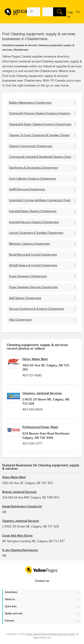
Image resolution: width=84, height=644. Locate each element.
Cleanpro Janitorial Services (42, 393)
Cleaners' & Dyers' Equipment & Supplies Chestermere (43, 135)
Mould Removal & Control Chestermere (33, 255)
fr (78, 15)
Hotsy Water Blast (35, 359)
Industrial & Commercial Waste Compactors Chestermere (43, 200)
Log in (70, 15)
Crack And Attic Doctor (17, 536)
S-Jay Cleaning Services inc (20, 550)
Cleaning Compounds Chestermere (31, 146)
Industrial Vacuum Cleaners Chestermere (34, 222)
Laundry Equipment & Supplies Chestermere (36, 233)
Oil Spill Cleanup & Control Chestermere (33, 266)
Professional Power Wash (40, 427)
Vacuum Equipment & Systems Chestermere (37, 309)
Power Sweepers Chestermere (28, 276)
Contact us (42, 581)
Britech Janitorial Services (19, 492)
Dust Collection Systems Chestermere (32, 179)
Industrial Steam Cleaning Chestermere (33, 211)
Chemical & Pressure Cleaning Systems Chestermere (42, 114)
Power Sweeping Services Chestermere (33, 287)
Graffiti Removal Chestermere (27, 190)
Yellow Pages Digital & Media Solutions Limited (50, 634)
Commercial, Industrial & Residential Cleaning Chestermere (43, 157)
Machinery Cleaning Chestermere (29, 244)
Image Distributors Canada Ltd (22, 507)
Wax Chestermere (20, 320)
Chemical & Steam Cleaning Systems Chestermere (40, 124)
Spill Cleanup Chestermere (25, 298)
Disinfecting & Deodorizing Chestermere (33, 168)
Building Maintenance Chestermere (30, 103)
